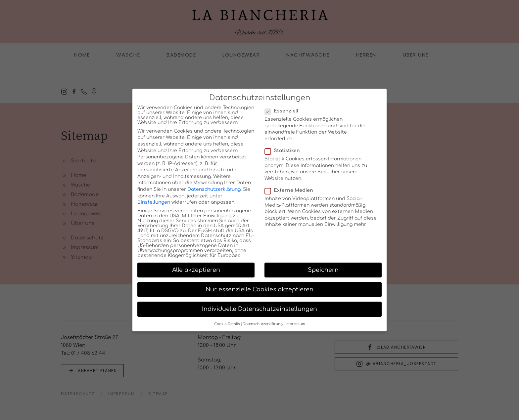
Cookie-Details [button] (227, 328)
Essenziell (284, 115)
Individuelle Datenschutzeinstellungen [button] (259, 313)
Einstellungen (154, 206)
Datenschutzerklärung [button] (263, 328)
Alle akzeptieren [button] (196, 274)
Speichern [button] (323, 274)
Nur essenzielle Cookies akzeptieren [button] (259, 294)
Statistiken (285, 155)
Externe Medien (292, 194)
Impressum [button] (295, 328)
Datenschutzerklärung (214, 193)
